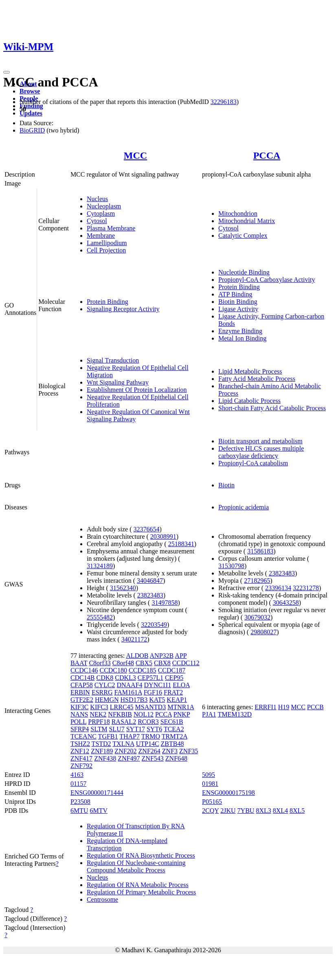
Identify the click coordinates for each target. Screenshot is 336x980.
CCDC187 (172, 670)
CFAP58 (82, 685)
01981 (210, 784)
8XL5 (297, 811)
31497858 (165, 603)
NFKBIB (120, 714)
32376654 (147, 529)
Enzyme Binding (240, 331)
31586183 (260, 551)
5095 (209, 775)
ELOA (181, 685)
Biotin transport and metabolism (260, 441)
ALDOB (137, 656)
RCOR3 (148, 722)
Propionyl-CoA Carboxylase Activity (267, 280)
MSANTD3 (151, 707)
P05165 (212, 802)
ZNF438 (105, 758)
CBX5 (144, 663)
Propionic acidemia (244, 507)
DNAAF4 (129, 685)
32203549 (154, 625)
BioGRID (32, 130)
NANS (79, 714)
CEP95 (174, 678)
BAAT (79, 663)
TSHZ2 (80, 744)
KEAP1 (177, 700)
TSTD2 (101, 744)
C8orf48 (123, 663)
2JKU (228, 811)
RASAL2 (124, 722)
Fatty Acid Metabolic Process (257, 379)
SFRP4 (80, 729)
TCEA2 (174, 729)
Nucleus (97, 199)
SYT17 (136, 729)
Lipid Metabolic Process (250, 371)
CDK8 (105, 678)
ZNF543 (153, 758)
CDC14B (83, 678)
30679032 (257, 617)
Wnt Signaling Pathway (118, 382)
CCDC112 (186, 663)
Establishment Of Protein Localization (137, 390)
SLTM (99, 729)
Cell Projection (106, 250)
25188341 (181, 544)
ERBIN (80, 692)
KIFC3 (99, 707)
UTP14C (148, 744)
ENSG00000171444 (97, 793)
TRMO (151, 736)
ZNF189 (102, 751)
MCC (135, 155)
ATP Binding (235, 294)
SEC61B (172, 722)
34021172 (134, 639)
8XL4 (280, 811)
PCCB (315, 707)
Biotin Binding (238, 302)
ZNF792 (81, 766)
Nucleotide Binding (244, 272)
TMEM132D (235, 714)
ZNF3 (170, 751)
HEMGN (107, 700)
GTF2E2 (82, 700)
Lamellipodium (107, 243)
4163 (77, 775)
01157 (78, 784)
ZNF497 (129, 758)
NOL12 (144, 714)
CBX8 (162, 663)
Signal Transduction (113, 360)
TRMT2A (175, 736)
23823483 (150, 595)
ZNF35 (189, 751)
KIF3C (79, 707)
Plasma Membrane (111, 228)
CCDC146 (84, 670)
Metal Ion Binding (242, 338)
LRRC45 (122, 707)
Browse (30, 91)
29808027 (264, 632)
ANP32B (162, 656)
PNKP (182, 714)
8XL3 (263, 811)
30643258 (286, 603)
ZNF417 (81, 758)
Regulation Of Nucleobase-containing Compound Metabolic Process (136, 866)
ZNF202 (125, 751)
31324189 (100, 566)
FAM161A (128, 692)
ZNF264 (149, 751)
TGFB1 (108, 736)
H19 (284, 707)
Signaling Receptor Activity (123, 309)
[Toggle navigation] (7, 72)
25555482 (100, 617)
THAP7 (130, 736)
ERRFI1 (265, 707)
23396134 (278, 588)
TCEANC (83, 736)
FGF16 (153, 692)
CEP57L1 (150, 678)
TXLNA (123, 744)
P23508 (80, 802)
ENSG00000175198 (228, 793)
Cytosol (97, 221)
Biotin (226, 485)
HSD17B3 (134, 700)
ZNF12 (80, 751)
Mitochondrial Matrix (247, 221)
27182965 (257, 581)
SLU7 (116, 729)
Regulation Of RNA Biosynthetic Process (141, 855)
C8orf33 (100, 663)
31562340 (123, 588)
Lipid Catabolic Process (249, 401)
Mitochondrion (238, 213)
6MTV (99, 811)
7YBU (246, 811)
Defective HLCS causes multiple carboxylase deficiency (261, 452)
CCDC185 (143, 670)
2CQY (210, 811)
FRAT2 (173, 692)
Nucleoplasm (104, 206)
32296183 (224, 102)
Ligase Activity (238, 309)
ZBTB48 (172, 744)
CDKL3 (125, 678)
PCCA (267, 155)
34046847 (150, 581)
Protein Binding (108, 302)
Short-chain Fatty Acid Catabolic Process (272, 408)
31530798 (231, 566)
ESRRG (102, 692)
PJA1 (209, 714)
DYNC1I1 (158, 685)
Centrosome (102, 899)
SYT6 (154, 729)
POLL (78, 722)
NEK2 (98, 714)
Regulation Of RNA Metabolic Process (138, 885)
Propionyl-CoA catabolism (253, 463)
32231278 (306, 588)
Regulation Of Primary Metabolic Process (141, 892)
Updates (31, 113)
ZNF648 (176, 758)
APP (181, 656)
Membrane (101, 236)
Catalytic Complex (243, 236)
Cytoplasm (101, 213)
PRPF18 (99, 722)
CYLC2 (105, 685)
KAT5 (157, 700)
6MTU (79, 811)
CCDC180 (113, 670)
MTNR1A (181, 707)
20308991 (163, 536)
